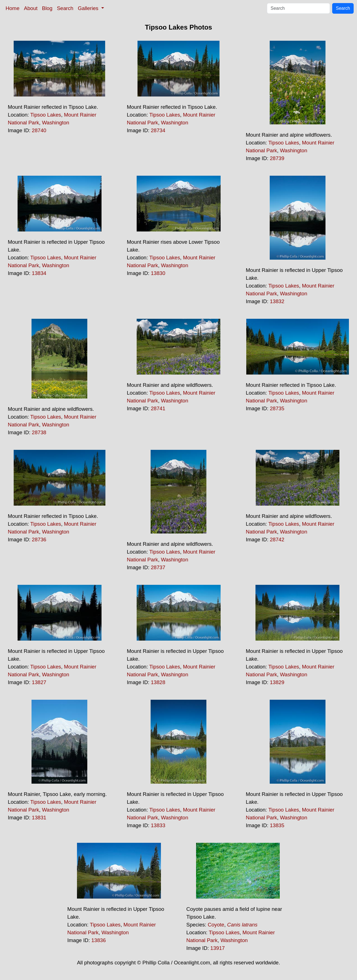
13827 (39, 682)
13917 (218, 948)
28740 (39, 130)
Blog (47, 8)
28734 (158, 130)
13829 (277, 682)
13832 (277, 301)
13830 (158, 273)
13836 (98, 940)
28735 (277, 408)
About (31, 8)
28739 (277, 158)
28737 (158, 567)
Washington (56, 123)
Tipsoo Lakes (46, 115)
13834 (39, 273)
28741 (158, 408)
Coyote (216, 925)
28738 (39, 432)
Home (13, 8)
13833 (158, 825)
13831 (39, 818)
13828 (158, 682)
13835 (277, 825)
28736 (39, 540)
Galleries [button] (89, 8)
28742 (277, 540)
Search (65, 8)
